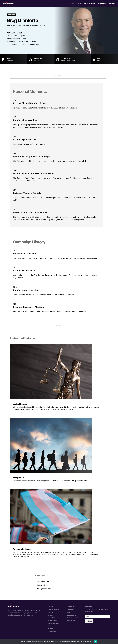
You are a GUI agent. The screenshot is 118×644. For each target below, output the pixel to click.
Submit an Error (72, 621)
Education (51, 618)
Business (112, 3)
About (72, 3)
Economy (51, 615)
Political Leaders (90, 3)
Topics (78, 3)
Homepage (71, 610)
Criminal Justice (53, 610)
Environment (52, 621)
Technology (52, 631)
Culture (50, 612)
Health (50, 626)
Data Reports (102, 3)
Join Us (89, 621)
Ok (95, 641)
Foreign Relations (54, 623)
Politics (50, 629)
